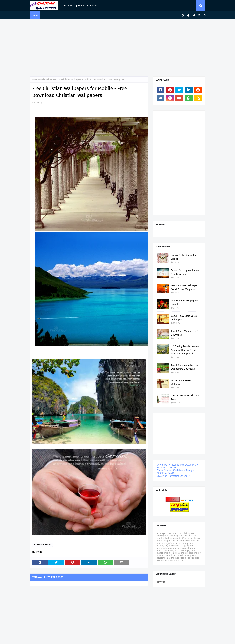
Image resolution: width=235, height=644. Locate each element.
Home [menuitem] (35, 15)
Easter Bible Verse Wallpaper (181, 382)
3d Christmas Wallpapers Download (184, 303)
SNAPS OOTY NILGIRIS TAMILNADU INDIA (177, 465)
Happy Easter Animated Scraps (184, 257)
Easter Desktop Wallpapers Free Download (186, 272)
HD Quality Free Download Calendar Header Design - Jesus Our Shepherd (185, 350)
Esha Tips (39, 102)
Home (68, 6)
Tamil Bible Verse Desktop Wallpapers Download (185, 367)
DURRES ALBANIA (165, 473)
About (80, 6)
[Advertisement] (117, 47)
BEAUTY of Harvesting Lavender (173, 476)
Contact (93, 6)
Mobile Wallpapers (47, 79)
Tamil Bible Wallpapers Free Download (186, 333)
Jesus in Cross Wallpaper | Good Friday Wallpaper (185, 287)
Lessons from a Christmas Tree (185, 397)
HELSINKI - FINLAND (167, 468)
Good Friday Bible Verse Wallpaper (184, 318)
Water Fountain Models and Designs (175, 470)
